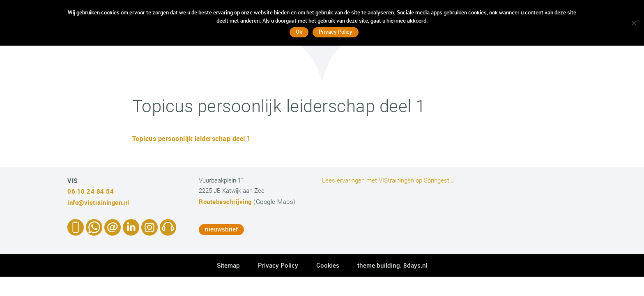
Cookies (328, 265)
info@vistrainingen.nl (98, 202)
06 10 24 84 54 (91, 191)
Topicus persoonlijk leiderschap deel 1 (192, 139)
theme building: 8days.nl (392, 265)
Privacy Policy (278, 265)
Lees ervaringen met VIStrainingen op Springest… (388, 180)
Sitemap (228, 265)
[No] (634, 23)
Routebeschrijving (225, 201)
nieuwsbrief (221, 229)
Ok (299, 32)
